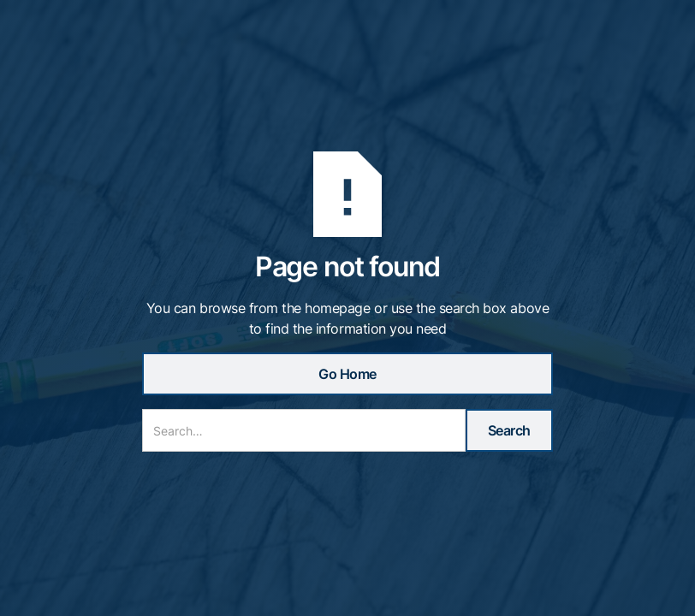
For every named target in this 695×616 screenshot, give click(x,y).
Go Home (347, 374)
